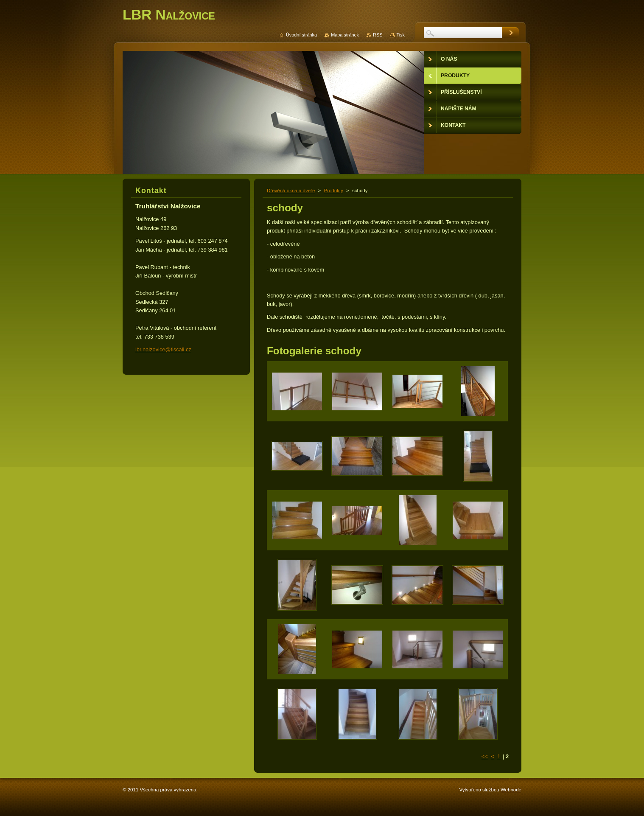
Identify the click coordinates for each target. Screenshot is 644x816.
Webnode (511, 790)
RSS (378, 35)
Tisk (400, 35)
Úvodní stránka (301, 35)
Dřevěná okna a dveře (291, 191)
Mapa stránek (345, 35)
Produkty (333, 191)
